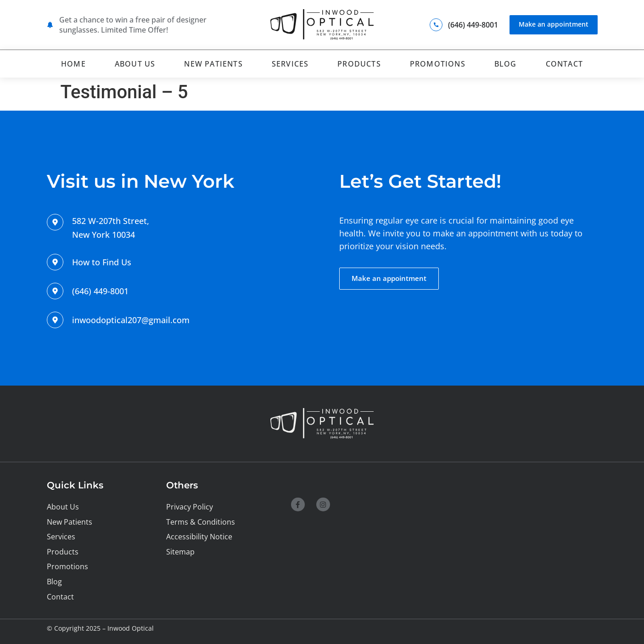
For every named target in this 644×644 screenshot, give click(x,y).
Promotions (438, 63)
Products (359, 63)
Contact (564, 63)
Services (290, 63)
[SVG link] (322, 25)
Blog (506, 63)
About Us (135, 63)
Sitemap (180, 551)
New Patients (213, 63)
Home (73, 63)
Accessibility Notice (199, 536)
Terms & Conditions (201, 521)
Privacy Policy (190, 505)
